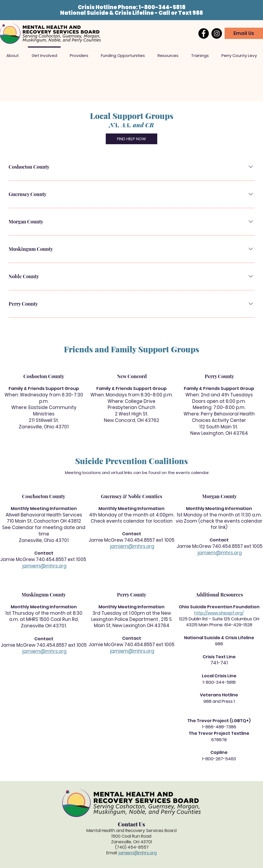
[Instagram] (217, 33)
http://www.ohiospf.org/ (219, 613)
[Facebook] (204, 33)
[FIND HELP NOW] (131, 139)
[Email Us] (244, 33)
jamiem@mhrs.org (44, 566)
